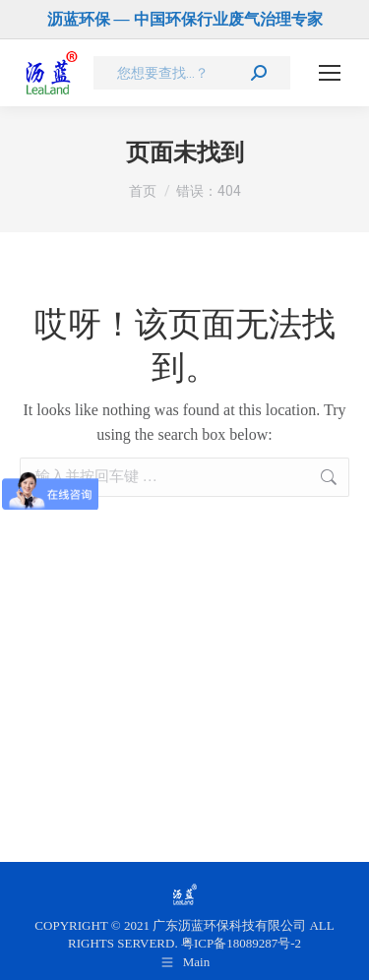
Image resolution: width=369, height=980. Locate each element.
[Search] (192, 73)
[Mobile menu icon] (330, 73)
